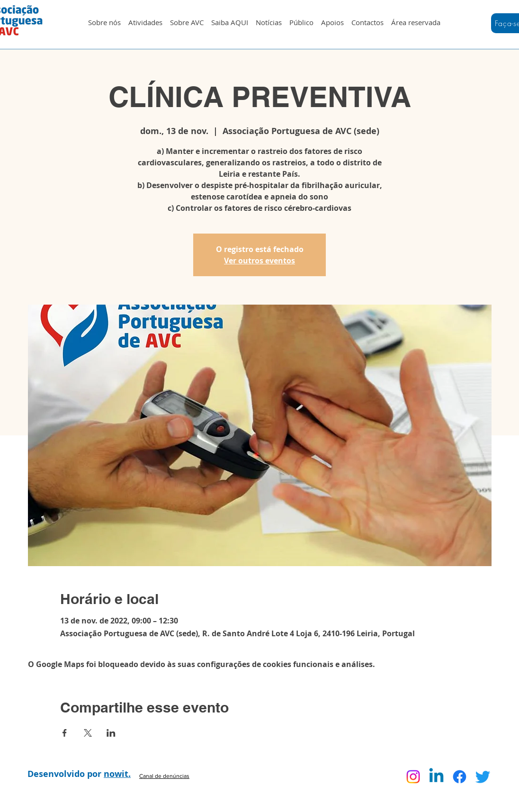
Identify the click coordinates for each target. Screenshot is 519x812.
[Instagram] (413, 777)
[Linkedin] (436, 777)
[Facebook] (460, 777)
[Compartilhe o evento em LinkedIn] (111, 733)
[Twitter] (483, 777)
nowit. (117, 774)
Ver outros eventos (259, 261)
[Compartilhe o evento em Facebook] (65, 733)
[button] (145, 18)
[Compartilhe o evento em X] (88, 733)
